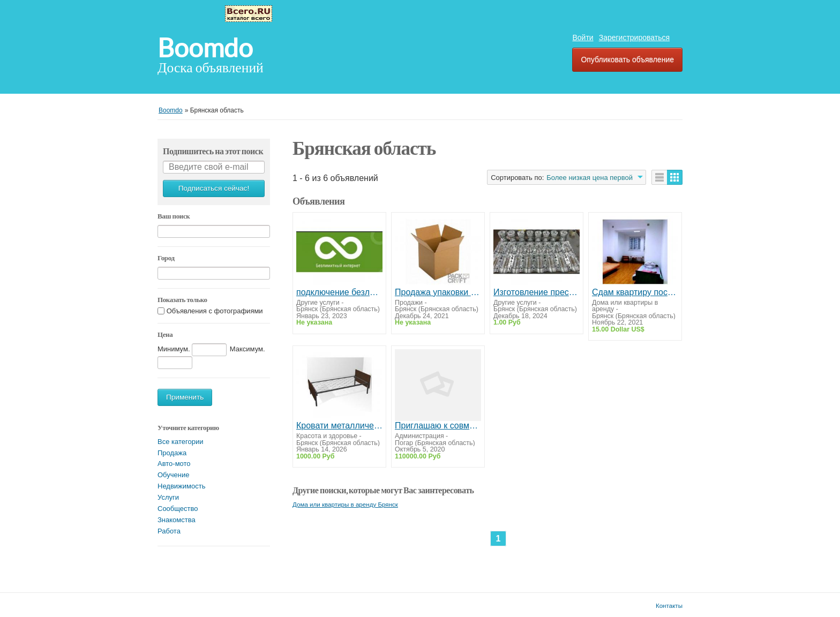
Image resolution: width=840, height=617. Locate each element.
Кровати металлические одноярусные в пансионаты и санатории (339, 426)
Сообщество (178, 509)
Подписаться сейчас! (214, 188)
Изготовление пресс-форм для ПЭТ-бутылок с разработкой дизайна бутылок (537, 292)
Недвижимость (181, 486)
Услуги (168, 497)
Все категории (180, 442)
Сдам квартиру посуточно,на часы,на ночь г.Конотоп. (635, 292)
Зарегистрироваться (634, 37)
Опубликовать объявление (627, 59)
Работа (169, 531)
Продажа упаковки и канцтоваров (438, 292)
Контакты (669, 605)
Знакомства (177, 520)
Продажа (172, 453)
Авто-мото (174, 464)
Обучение (173, 475)
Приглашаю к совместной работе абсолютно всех (438, 426)
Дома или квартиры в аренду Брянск (345, 504)
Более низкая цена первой (590, 178)
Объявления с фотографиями (215, 311)
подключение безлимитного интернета (339, 292)
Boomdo (205, 48)
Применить (185, 397)
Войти (583, 37)
